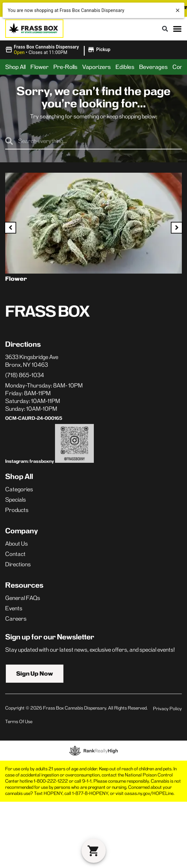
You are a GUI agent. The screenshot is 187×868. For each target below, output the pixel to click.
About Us (16, 543)
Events (14, 607)
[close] (178, 10)
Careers (16, 618)
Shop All (15, 67)
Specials (16, 499)
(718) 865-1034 (25, 375)
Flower (39, 67)
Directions (18, 563)
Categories (19, 488)
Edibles (125, 67)
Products (17, 509)
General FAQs (23, 597)
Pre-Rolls (65, 67)
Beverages (153, 67)
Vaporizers (96, 67)
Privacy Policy (167, 708)
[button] (165, 29)
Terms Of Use (19, 721)
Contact (15, 553)
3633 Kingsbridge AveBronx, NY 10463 (32, 361)
